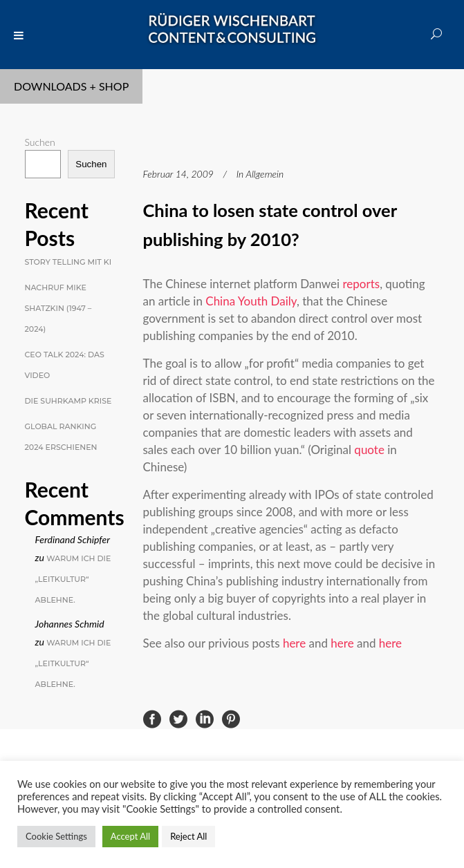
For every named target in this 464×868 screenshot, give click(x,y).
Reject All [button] (188, 836)
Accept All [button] (130, 836)
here (294, 643)
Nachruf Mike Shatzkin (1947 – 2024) (58, 308)
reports (362, 284)
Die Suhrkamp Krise (68, 401)
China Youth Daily (251, 301)
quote (369, 450)
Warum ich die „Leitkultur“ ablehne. (73, 579)
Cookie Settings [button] (56, 836)
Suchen (40, 142)
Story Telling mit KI (68, 262)
